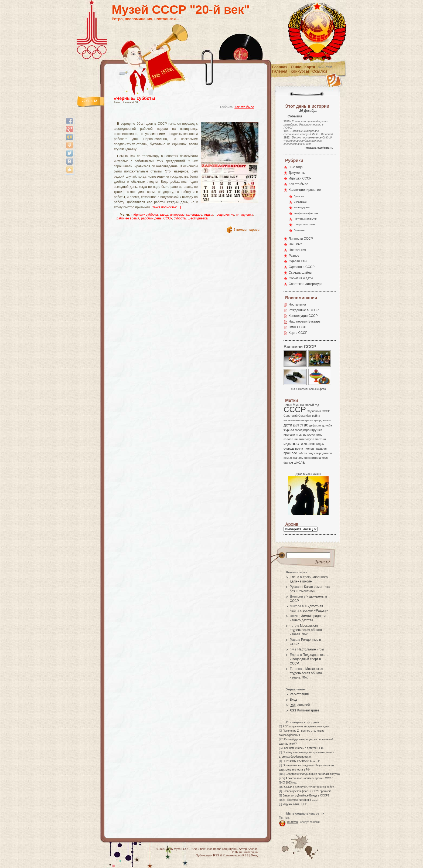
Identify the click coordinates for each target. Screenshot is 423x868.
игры (299, 435)
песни (299, 449)
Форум (325, 67)
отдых (208, 215)
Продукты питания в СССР (303, 800)
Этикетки (299, 230)
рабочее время (128, 218)
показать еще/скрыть (319, 148)
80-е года (296, 167)
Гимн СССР (297, 327)
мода (287, 444)
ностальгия (303, 444)
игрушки (289, 435)
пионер (309, 449)
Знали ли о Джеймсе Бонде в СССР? (306, 796)
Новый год (312, 405)
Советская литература (306, 284)
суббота (180, 218)
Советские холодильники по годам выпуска (313, 774)
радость (313, 453)
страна (316, 458)
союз (307, 458)
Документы (297, 173)
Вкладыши (300, 202)
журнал (289, 430)
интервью (177, 215)
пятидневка (245, 215)
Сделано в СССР (302, 267)
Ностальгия (297, 250)
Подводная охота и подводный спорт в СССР (309, 659)
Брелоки (299, 196)
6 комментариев (247, 230)
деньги (326, 420)
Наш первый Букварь (305, 321)
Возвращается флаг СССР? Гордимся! (307, 791)
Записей (300, 705)
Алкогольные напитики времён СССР (309, 778)
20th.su (237, 852)
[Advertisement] (180, 118)
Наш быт (295, 244)
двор (317, 420)
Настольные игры (311, 649)
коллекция (291, 439)
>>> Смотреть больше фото (308, 389)
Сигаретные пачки (305, 224)
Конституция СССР (303, 316)
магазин (320, 439)
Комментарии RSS (236, 855)
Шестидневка (198, 218)
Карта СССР (298, 333)
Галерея (280, 71)
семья (288, 458)
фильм (288, 463)
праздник (321, 449)
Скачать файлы (300, 273)
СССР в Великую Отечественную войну (309, 787)
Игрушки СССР (300, 178)
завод (164, 215)
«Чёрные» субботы (134, 98)
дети (288, 425)
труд (325, 458)
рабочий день (151, 218)
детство (301, 425)
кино (319, 435)
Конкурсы (300, 71)
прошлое (290, 453)
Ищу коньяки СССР (295, 804)
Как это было (244, 107)
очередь (289, 449)
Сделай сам (298, 261)
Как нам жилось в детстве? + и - (304, 748)
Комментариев (305, 710)
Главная (280, 67)
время (309, 420)
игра (306, 430)
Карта (310, 67)
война (316, 416)
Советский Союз (295, 416)
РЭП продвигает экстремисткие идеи (306, 726)
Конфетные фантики (306, 213)
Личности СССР (301, 239)
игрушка (316, 430)
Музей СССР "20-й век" (181, 10)
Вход (293, 700)
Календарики (302, 207)
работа (302, 453)
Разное (294, 256)
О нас (296, 67)
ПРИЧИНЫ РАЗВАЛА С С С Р (301, 761)
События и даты (301, 278)
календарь (194, 215)
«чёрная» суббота (144, 215)
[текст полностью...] (166, 207)
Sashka (253, 849)
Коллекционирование (305, 190)
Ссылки (320, 71)
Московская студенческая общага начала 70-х (306, 630)
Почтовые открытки (306, 219)
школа (299, 462)
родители (325, 453)
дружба (327, 425)
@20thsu (292, 822)
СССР (168, 218)
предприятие (224, 215)
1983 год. (291, 783)
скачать (298, 458)
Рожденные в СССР (304, 310)
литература (306, 439)
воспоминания (294, 420)
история (309, 435)
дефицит (315, 425)
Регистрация (299, 694)
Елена (294, 577)
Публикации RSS (207, 855)
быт (309, 416)
